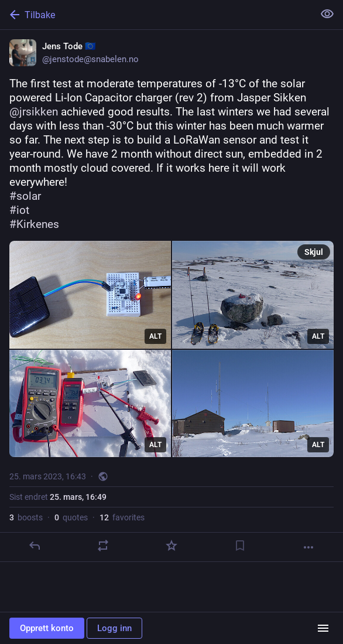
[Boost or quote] (103, 546)
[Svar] (35, 546)
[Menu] (323, 628)
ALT (155, 336)
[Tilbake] (156, 15)
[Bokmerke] (240, 546)
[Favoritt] (171, 546)
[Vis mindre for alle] (327, 14)
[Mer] (308, 547)
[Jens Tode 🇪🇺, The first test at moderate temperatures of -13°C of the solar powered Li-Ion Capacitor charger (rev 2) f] (171, 296)
